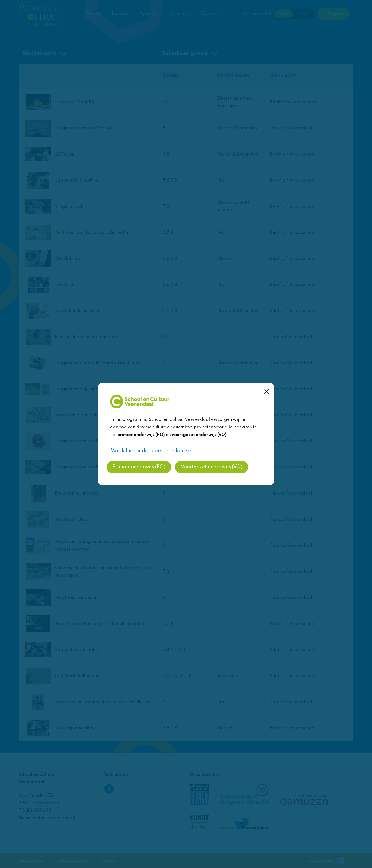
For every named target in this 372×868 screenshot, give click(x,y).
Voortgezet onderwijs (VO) (212, 467)
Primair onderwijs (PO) (139, 467)
